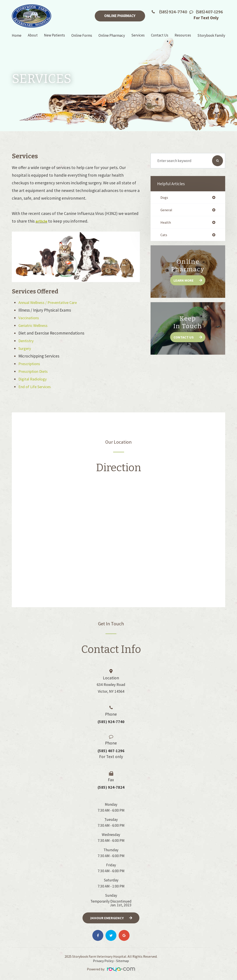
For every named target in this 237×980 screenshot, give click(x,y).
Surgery (25, 348)
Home (17, 35)
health (166, 223)
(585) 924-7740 (173, 12)
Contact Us (183, 338)
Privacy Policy (103, 961)
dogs (164, 198)
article (41, 221)
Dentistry (27, 341)
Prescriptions (30, 364)
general (167, 210)
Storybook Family (211, 35)
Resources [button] (183, 35)
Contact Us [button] (160, 35)
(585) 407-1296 (209, 12)
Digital (25, 379)
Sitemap (123, 961)
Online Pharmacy (120, 16)
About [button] (33, 35)
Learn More (183, 281)
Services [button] (138, 35)
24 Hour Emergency (107, 918)
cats (164, 236)
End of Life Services (36, 387)
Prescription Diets (34, 371)
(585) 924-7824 (111, 788)
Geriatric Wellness (34, 325)
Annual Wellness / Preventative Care (51, 302)
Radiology (40, 379)
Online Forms (82, 35)
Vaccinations (30, 318)
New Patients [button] (54, 35)
